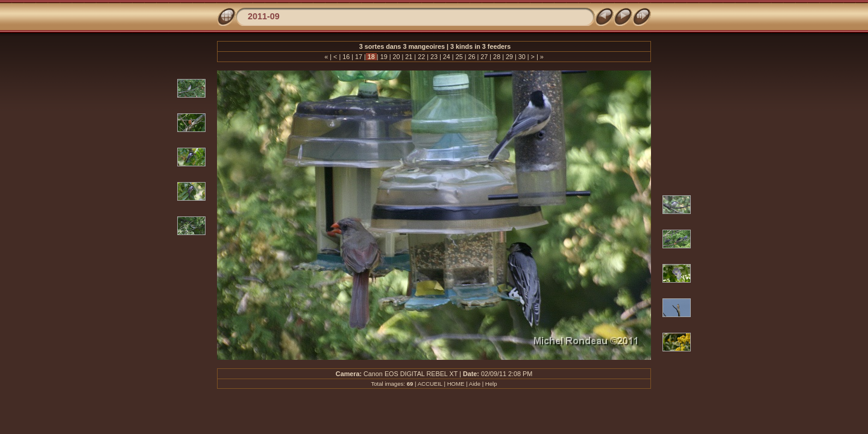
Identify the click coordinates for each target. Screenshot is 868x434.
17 (359, 57)
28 (497, 57)
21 (409, 57)
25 (459, 57)
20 (397, 57)
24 (447, 57)
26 (471, 57)
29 (509, 57)
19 (384, 57)
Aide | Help (483, 384)
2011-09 (264, 16)
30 (522, 57)
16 (346, 57)
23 (434, 57)
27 (484, 57)
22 (421, 57)
